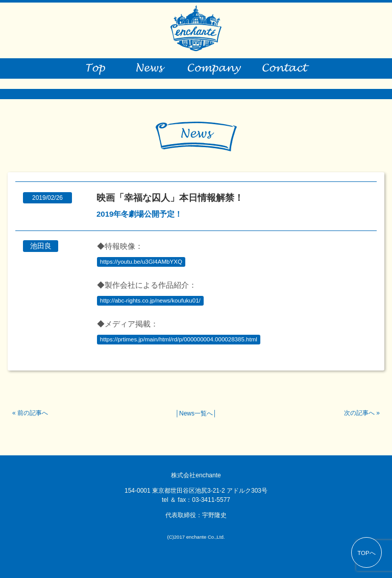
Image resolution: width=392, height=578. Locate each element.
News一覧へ (196, 413)
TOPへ (366, 553)
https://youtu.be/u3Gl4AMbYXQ (141, 262)
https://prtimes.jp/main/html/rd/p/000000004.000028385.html (179, 340)
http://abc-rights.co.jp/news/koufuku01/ (150, 301)
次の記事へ (359, 413)
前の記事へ (33, 413)
